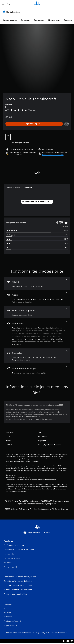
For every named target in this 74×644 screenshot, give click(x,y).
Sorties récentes (10, 20)
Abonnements (54, 20)
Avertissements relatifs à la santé (18, 477)
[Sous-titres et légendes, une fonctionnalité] (37, 312)
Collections (26, 20)
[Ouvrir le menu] (3, 4)
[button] (53, 155)
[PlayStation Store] (12, 12)
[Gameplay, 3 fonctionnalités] (37, 356)
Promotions (39, 20)
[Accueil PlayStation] (37, 4)
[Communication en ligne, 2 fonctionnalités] (37, 370)
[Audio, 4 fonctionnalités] (37, 298)
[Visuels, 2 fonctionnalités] (37, 283)
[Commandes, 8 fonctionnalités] (37, 333)
